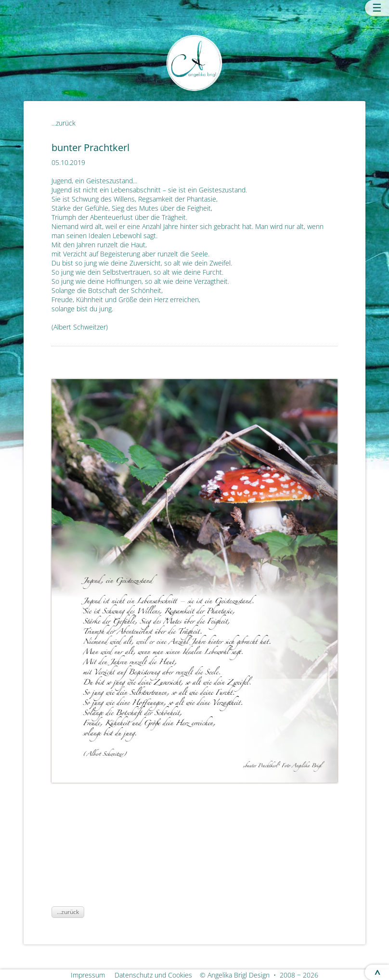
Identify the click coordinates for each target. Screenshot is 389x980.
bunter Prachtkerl (91, 147)
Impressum (92, 975)
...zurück (64, 123)
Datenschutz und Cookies (156, 975)
